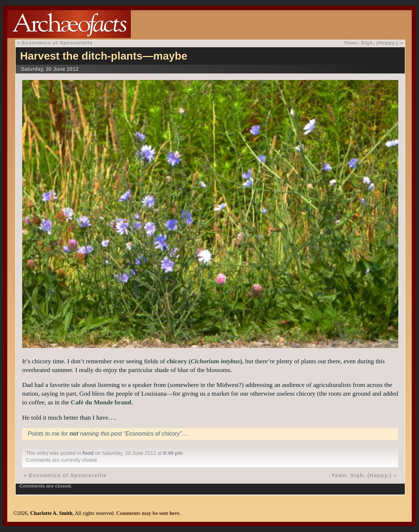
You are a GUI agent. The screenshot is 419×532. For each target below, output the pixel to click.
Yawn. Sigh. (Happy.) (371, 43)
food (88, 453)
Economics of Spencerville (58, 43)
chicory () (204, 361)
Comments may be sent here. (148, 513)
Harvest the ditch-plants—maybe (104, 56)
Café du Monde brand (101, 402)
